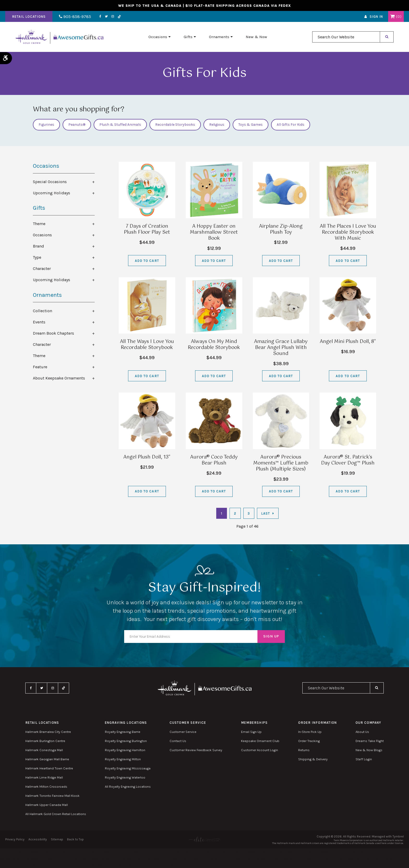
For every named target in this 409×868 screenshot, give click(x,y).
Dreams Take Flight (370, 741)
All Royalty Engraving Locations (128, 786)
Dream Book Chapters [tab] (53, 333)
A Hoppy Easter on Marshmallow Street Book (214, 232)
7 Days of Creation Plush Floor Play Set (147, 229)
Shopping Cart (392, 16)
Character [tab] (42, 269)
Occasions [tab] (42, 235)
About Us (362, 732)
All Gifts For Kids (291, 125)
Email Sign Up (251, 732)
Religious (217, 125)
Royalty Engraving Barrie (123, 732)
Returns (304, 750)
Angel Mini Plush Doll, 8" (348, 342)
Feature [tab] (40, 367)
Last (266, 513)
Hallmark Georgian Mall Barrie (47, 759)
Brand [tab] (38, 246)
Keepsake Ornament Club (260, 741)
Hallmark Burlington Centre (45, 741)
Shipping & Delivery (313, 759)
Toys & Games (251, 125)
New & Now (256, 37)
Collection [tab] (43, 311)
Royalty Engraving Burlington (126, 741)
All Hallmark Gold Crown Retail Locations (56, 814)
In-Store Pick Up (310, 732)
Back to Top (75, 839)
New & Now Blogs (369, 750)
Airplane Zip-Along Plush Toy (281, 229)
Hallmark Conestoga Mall (44, 750)
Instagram (113, 16)
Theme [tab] (39, 224)
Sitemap (57, 839)
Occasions (158, 37)
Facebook (100, 16)
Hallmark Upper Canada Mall (47, 805)
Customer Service (183, 732)
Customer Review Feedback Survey (196, 750)
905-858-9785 (75, 17)
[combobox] (346, 37)
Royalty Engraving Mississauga (128, 768)
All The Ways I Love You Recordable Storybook (147, 345)
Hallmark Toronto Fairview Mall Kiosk (52, 796)
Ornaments (219, 37)
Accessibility (38, 839)
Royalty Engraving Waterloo (125, 777)
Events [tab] (39, 322)
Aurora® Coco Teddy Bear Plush (214, 460)
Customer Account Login (260, 750)
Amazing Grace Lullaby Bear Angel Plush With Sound (281, 348)
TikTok (119, 17)
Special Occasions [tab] (50, 182)
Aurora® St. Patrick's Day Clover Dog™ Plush (348, 460)
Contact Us (178, 741)
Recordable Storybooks (175, 125)
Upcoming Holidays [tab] (52, 193)
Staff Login (364, 759)
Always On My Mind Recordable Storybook (214, 345)
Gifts (188, 37)
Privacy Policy (15, 839)
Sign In (376, 17)
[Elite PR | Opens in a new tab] (204, 839)
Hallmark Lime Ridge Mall (44, 777)
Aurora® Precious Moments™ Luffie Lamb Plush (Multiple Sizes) (281, 463)
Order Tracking (309, 741)
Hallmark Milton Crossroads (46, 786)
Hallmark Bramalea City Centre (48, 732)
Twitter (106, 16)
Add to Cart (147, 261)
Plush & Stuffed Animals (120, 125)
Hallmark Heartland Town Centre (49, 768)
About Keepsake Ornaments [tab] (59, 378)
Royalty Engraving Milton (123, 759)
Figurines (46, 125)
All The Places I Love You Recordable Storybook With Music (348, 232)
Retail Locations (29, 17)
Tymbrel (398, 836)
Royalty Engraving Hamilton (125, 750)
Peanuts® (77, 125)
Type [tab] (37, 257)
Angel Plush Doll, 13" (147, 457)
